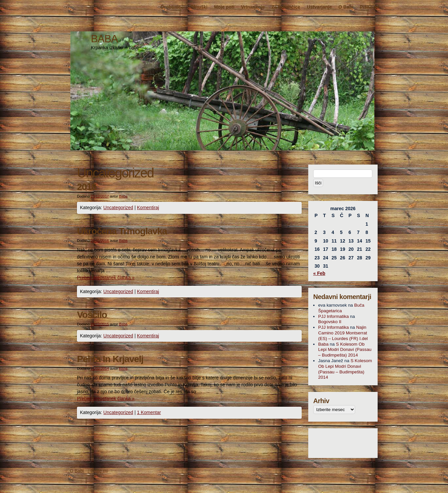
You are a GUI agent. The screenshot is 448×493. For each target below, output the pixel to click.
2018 (87, 187)
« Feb (319, 273)
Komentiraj (148, 208)
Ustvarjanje (319, 7)
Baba (123, 196)
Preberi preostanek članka (106, 278)
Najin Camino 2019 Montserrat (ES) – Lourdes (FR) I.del (343, 333)
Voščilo (92, 315)
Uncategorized (118, 208)
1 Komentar (149, 412)
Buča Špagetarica (341, 308)
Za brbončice (286, 7)
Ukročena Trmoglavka (122, 231)
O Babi (346, 7)
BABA (104, 39)
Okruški (199, 7)
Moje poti (224, 7)
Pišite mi (369, 7)
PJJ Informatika (334, 316)
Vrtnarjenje (253, 7)
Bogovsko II (330, 322)
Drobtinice (172, 7)
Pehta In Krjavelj (110, 359)
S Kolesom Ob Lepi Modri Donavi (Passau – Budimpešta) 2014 (345, 350)
